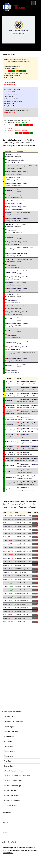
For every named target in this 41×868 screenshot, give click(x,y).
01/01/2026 (6, 519)
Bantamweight (9, 756)
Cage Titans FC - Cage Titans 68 (17, 172)
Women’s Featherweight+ (13, 781)
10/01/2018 (6, 618)
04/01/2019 (6, 611)
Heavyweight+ (9, 727)
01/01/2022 (6, 576)
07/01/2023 (6, 555)
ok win (5, 832)
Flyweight (8, 761)
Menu (33, 3)
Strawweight (9, 766)
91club (5, 822)
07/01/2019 (6, 608)
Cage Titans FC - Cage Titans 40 (17, 323)
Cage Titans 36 (12, 370)
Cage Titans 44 (12, 300)
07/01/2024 (6, 540)
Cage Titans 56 (12, 230)
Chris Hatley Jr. (10, 177)
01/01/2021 (6, 586)
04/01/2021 (6, 583)
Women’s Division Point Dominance (17, 776)
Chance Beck (9, 259)
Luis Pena (8, 166)
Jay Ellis (8, 330)
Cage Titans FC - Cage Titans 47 (17, 288)
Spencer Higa (9, 237)
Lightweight (8, 746)
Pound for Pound (10, 717)
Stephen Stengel (10, 249)
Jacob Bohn (9, 213)
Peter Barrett (9, 294)
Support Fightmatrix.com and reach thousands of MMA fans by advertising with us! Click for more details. (21, 850)
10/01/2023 (6, 551)
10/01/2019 (6, 604)
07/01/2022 (6, 569)
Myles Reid (8, 365)
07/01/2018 (6, 622)
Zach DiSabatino (10, 55)
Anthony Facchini (10, 272)
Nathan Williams (22, 131)
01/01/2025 (6, 533)
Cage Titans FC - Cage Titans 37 (17, 358)
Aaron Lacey (9, 224)
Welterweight (9, 741)
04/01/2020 (6, 597)
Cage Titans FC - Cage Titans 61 (17, 207)
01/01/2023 (6, 562)
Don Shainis (24, 122)
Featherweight (9, 751)
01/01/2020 (6, 601)
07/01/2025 (6, 526)
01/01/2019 (6, 615)
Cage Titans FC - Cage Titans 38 (17, 347)
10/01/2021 (6, 579)
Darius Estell (9, 306)
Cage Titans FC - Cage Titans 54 (17, 242)
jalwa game (7, 812)
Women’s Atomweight (12, 800)
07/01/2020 (6, 594)
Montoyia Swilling (11, 354)
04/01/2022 (6, 572)
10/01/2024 (6, 537)
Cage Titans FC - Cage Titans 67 (17, 183)
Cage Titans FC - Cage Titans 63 (17, 195)
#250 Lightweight (9, 85)
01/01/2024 (6, 547)
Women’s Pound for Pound (14, 771)
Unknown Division (10, 805)
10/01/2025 (6, 523)
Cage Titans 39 (12, 335)
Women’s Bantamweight (13, 786)
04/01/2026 (6, 516)
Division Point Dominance (13, 722)
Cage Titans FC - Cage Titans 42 (17, 312)
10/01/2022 (6, 565)
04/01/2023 (6, 558)
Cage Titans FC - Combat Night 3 (18, 253)
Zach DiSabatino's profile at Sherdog (17, 59)
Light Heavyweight (11, 731)
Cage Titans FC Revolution (16, 160)
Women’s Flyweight (11, 790)
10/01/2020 (6, 590)
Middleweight (9, 736)
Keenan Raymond (11, 342)
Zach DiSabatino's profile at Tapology (18, 62)
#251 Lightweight (9, 113)
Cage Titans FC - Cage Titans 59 (17, 218)
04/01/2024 (6, 544)
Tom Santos (9, 190)
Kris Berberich (10, 283)
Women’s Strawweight (12, 795)
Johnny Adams (10, 319)
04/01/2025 (6, 530)
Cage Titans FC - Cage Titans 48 (17, 277)
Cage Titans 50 (12, 265)
